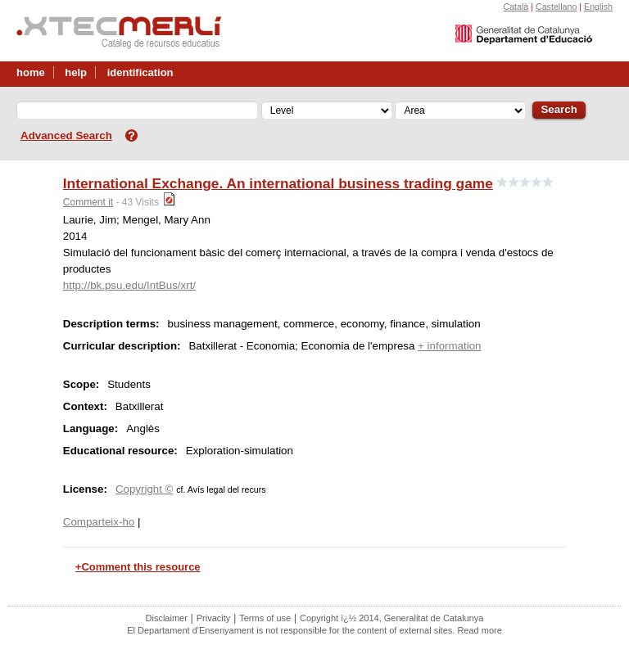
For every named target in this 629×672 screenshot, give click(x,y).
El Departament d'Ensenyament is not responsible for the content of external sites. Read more (314, 630)
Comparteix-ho (99, 522)
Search (559, 109)
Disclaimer (167, 618)
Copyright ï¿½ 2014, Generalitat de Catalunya (391, 618)
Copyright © (145, 489)
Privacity (214, 618)
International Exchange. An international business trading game (278, 183)
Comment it (88, 202)
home (31, 72)
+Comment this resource (138, 567)
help (76, 72)
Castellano (556, 7)
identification (140, 72)
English (598, 7)
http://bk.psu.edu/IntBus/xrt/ (129, 285)
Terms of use (265, 618)
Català (516, 7)
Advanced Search (66, 135)
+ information (449, 346)
